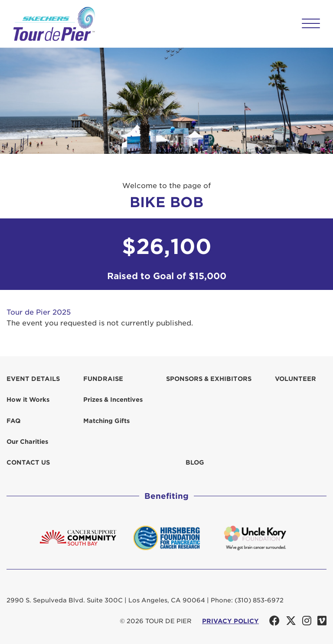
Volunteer (295, 379)
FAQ (13, 421)
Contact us (28, 462)
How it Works (28, 400)
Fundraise (103, 379)
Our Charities (27, 442)
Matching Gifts (106, 421)
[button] (311, 23)
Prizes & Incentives (113, 400)
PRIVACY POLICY (230, 621)
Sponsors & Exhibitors (209, 379)
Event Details (33, 379)
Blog (195, 462)
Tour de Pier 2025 (39, 312)
